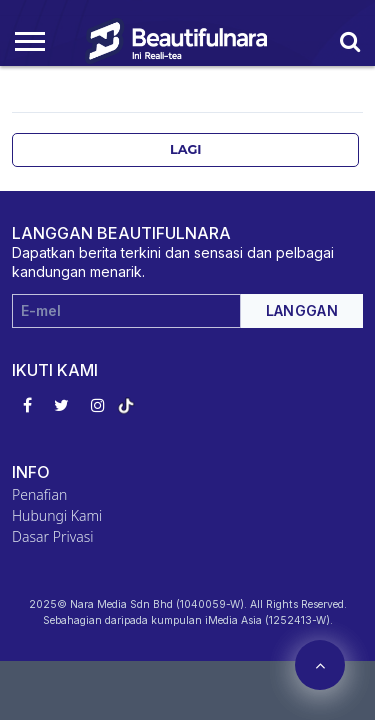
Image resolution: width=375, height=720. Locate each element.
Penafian (39, 494)
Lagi (186, 149)
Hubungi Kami (57, 515)
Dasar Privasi (53, 536)
